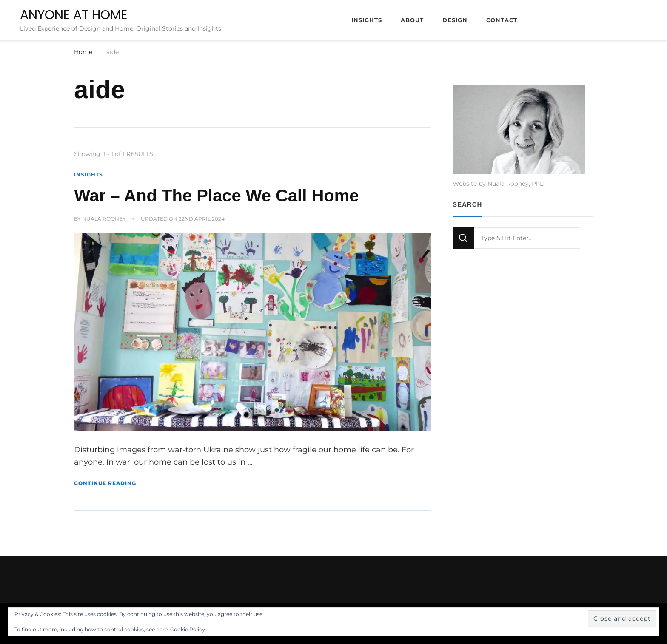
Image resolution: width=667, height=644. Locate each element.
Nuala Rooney (104, 219)
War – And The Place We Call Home (216, 196)
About (412, 20)
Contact (502, 20)
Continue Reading (105, 483)
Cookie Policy (188, 629)
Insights (367, 20)
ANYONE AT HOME (74, 15)
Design (455, 20)
